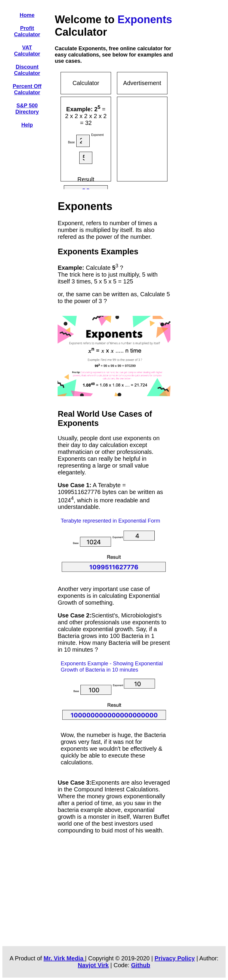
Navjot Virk (93, 965)
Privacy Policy (175, 958)
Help (27, 125)
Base (71, 142)
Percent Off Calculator (27, 89)
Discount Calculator (27, 70)
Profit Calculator (27, 31)
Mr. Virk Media (64, 958)
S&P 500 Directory (27, 109)
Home (27, 15)
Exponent (97, 135)
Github (140, 965)
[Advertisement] (165, 138)
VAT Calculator (27, 51)
